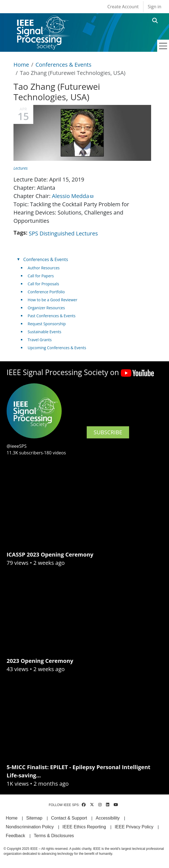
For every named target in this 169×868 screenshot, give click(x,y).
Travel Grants (40, 340)
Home (21, 65)
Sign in (155, 7)
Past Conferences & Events (52, 316)
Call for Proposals (43, 284)
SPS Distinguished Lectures (63, 233)
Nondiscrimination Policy (30, 827)
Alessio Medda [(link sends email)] (73, 196)
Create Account (123, 7)
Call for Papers (41, 276)
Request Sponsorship (47, 324)
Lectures (21, 168)
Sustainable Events (45, 332)
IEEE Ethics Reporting (84, 827)
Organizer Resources (46, 308)
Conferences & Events (63, 65)
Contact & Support (69, 818)
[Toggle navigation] (163, 46)
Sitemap (34, 818)
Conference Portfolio (46, 292)
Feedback (15, 836)
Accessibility (108, 818)
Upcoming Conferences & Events (57, 348)
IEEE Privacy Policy (134, 827)
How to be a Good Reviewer (53, 300)
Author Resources (44, 268)
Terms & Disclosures (54, 836)
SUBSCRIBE (108, 432)
